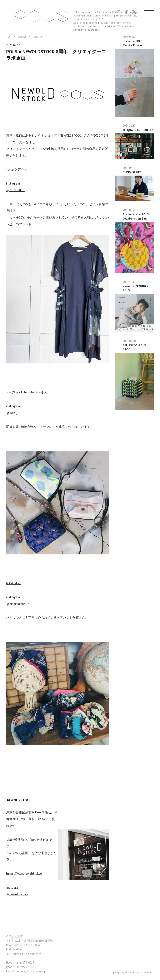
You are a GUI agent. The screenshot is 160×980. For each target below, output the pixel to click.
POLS (42, 16)
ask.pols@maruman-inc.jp (31, 971)
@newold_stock (17, 894)
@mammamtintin (18, 604)
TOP (9, 37)
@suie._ (12, 413)
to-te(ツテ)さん (17, 169)
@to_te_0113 (15, 190)
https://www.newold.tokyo (24, 874)
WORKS (22, 37)
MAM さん (13, 583)
